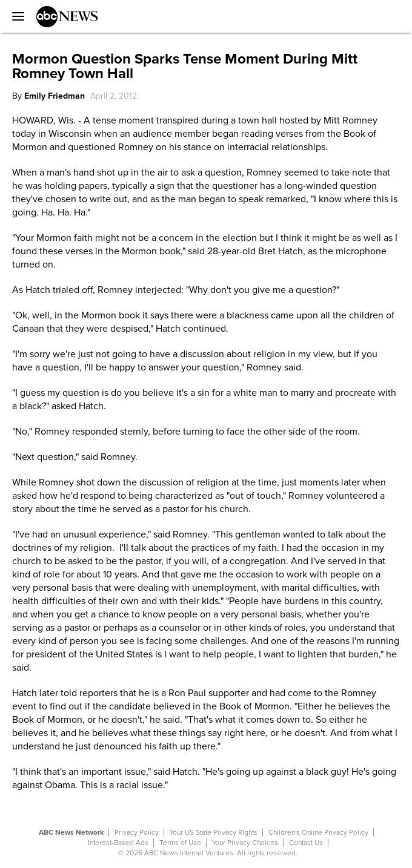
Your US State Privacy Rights (214, 832)
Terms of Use (180, 843)
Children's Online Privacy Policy (318, 832)
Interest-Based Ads (118, 843)
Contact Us (306, 843)
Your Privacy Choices (245, 843)
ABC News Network (71, 832)
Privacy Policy (137, 832)
